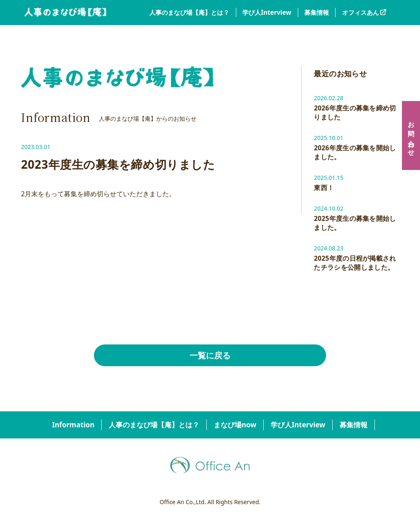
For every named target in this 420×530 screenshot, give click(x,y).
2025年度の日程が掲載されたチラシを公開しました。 (355, 264)
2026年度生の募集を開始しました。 (355, 153)
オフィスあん (361, 13)
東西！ (324, 189)
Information (73, 427)
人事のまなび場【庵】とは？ (189, 13)
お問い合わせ (411, 136)
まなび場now (235, 427)
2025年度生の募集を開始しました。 (355, 224)
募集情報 (317, 13)
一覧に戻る (210, 357)
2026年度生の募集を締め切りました (355, 113)
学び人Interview (267, 13)
